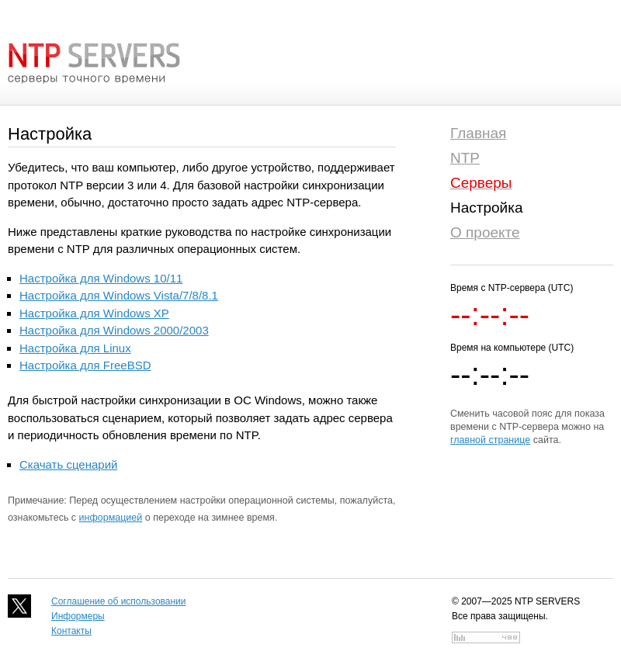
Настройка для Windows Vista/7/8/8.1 (119, 295)
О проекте (485, 232)
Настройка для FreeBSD (85, 365)
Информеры (78, 616)
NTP (465, 158)
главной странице (490, 440)
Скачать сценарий (68, 464)
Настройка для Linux (75, 348)
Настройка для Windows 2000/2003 (114, 330)
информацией (111, 518)
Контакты (71, 631)
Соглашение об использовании (119, 601)
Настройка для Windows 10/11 (101, 278)
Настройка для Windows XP (94, 313)
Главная (478, 133)
